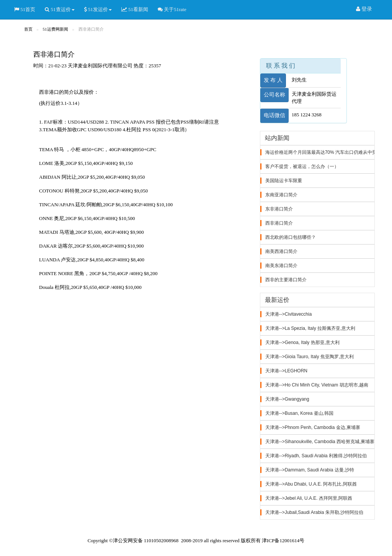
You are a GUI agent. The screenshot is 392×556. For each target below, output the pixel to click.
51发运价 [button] (98, 10)
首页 (28, 29)
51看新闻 (135, 10)
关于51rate (172, 10)
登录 (364, 9)
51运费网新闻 (56, 29)
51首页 (25, 10)
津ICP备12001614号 (283, 541)
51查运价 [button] (60, 10)
